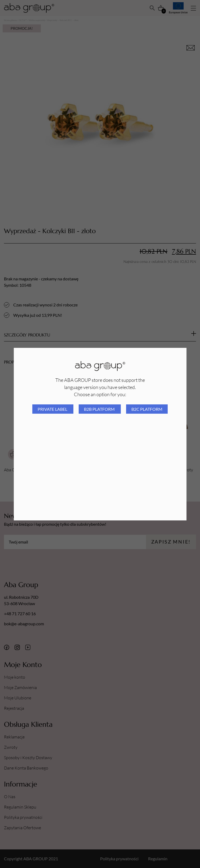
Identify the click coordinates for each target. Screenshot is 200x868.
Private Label (53, 409)
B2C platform (147, 409)
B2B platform (100, 409)
